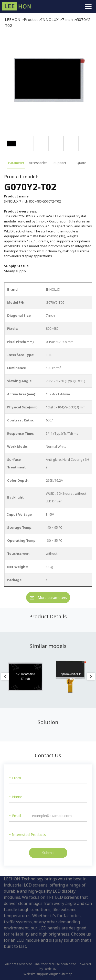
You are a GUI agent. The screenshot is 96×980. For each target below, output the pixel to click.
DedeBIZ (50, 969)
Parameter (16, 163)
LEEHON (13, 19)
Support (60, 163)
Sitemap (66, 974)
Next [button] (91, 677)
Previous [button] (5, 677)
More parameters (52, 598)
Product (31, 19)
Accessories (38, 163)
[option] (48, 85)
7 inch (67, 19)
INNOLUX (50, 19)
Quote (81, 163)
